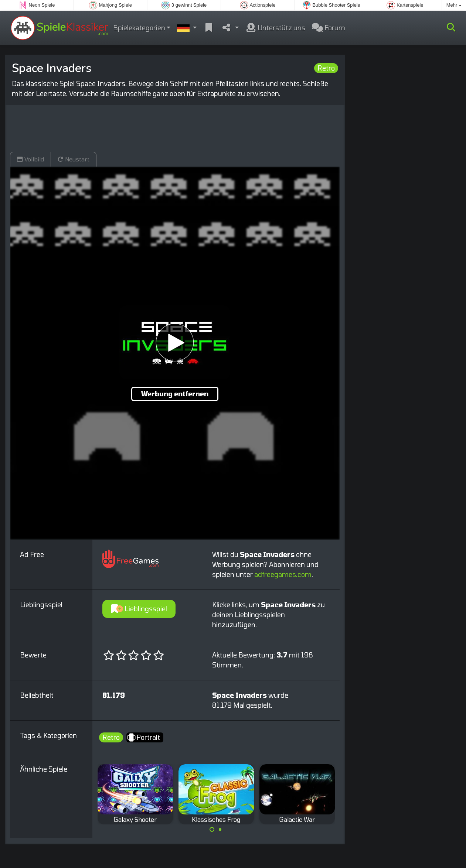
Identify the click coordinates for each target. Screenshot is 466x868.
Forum (329, 28)
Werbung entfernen (175, 394)
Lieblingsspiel (139, 609)
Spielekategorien (139, 28)
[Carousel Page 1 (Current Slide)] (212, 830)
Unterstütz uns (275, 28)
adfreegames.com (283, 574)
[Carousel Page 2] (220, 830)
